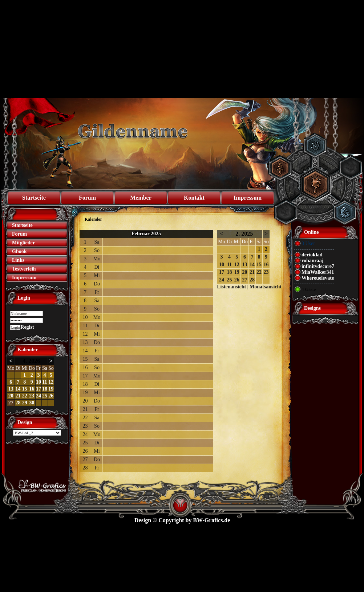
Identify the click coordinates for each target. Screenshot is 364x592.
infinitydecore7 (318, 266)
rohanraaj (312, 261)
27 (11, 403)
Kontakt (194, 198)
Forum (87, 198)
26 (51, 396)
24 (39, 396)
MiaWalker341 (318, 272)
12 (51, 382)
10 (39, 382)
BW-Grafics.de (211, 520)
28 (18, 403)
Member (141, 198)
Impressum (248, 198)
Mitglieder (23, 243)
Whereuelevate (318, 278)
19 (51, 389)
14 (18, 389)
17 (39, 389)
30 (32, 403)
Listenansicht (231, 287)
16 (32, 389)
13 (11, 389)
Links (18, 260)
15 (25, 389)
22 (25, 396)
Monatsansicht (266, 287)
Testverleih (24, 269)
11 (45, 382)
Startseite (34, 198)
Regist (27, 327)
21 (18, 396)
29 (25, 403)
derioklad (312, 255)
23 (32, 396)
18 (45, 389)
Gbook (19, 251)
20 (11, 396)
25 (45, 396)
